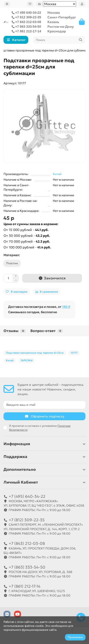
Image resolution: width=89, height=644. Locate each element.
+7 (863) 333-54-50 (27, 567)
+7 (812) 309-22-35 (27, 520)
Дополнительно (44, 469)
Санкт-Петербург (62, 17)
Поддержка (44, 457)
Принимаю (75, 637)
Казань (53, 22)
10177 (74, 353)
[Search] (59, 40)
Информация (44, 444)
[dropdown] (7, 4)
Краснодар (57, 31)
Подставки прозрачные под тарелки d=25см (35, 353)
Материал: (12, 255)
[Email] (44, 405)
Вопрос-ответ (47, 331)
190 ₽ (66, 307)
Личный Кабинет (44, 482)
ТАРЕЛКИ (27, 360)
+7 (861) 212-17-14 (25, 586)
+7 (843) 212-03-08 (27, 543)
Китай (57, 174)
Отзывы (15, 331)
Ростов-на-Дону (61, 27)
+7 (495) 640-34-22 (27, 496)
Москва (54, 13)
